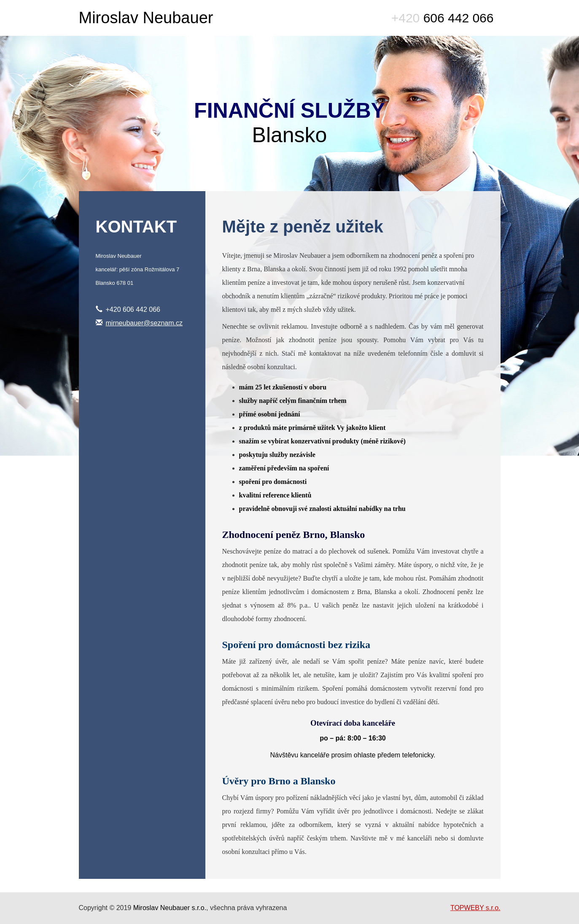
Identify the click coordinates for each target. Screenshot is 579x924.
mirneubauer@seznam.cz (144, 323)
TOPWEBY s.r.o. (475, 908)
